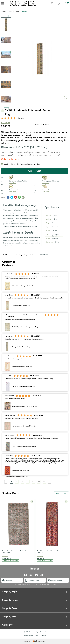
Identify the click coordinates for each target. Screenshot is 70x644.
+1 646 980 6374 (34, 580)
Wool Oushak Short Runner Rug (52, 552)
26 (44, 482)
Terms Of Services (40, 636)
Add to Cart (35, 171)
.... (28, 482)
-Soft (35, 641)
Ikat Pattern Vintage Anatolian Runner (18, 552)
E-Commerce (42, 641)
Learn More (12, 183)
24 (33, 482)
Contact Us (9, 580)
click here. (44, 255)
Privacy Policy (28, 636)
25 (39, 482)
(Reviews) (21, 118)
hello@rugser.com (57, 580)
